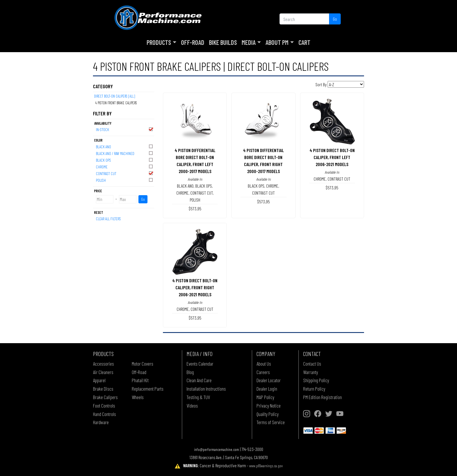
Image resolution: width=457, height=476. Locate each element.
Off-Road (193, 42)
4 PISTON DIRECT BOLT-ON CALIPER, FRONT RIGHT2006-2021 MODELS (195, 287)
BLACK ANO (125, 146)
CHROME (125, 166)
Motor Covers (143, 364)
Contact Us (312, 364)
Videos (192, 406)
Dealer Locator (269, 380)
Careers (263, 372)
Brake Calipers (105, 397)
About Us (264, 364)
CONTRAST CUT (125, 173)
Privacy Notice (269, 406)
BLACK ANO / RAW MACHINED (125, 153)
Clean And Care (199, 380)
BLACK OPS (125, 160)
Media (249, 42)
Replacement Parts (148, 389)
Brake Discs (103, 389)
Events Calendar (200, 364)
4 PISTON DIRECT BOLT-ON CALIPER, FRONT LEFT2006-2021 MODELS (332, 157)
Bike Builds (223, 42)
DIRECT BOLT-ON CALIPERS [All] (115, 96)
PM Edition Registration (322, 397)
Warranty (311, 372)
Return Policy (314, 389)
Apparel (99, 380)
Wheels (138, 397)
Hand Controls (104, 414)
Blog (190, 372)
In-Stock (125, 129)
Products (159, 42)
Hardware (101, 422)
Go (335, 19)
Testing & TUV (198, 397)
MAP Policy (265, 397)
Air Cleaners (103, 372)
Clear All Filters (108, 219)
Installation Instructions (206, 389)
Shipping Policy (316, 380)
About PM (277, 42)
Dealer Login (267, 389)
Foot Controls (104, 406)
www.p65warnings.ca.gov (266, 466)
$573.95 (195, 208)
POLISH (125, 180)
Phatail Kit (140, 380)
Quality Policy (268, 414)
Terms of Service (271, 422)
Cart (304, 42)
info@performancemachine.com (217, 449)
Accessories (103, 364)
